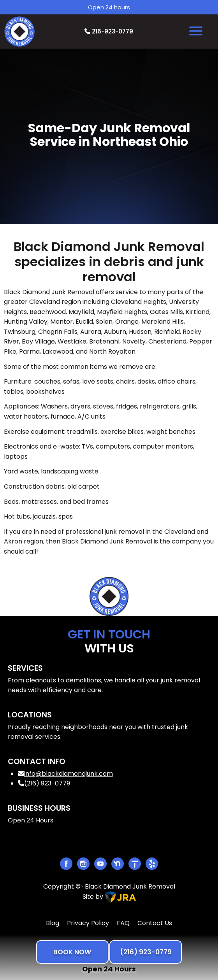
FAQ (123, 923)
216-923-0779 (109, 31)
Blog (53, 923)
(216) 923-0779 (44, 783)
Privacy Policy (88, 923)
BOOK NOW (72, 952)
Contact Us (155, 923)
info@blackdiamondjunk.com (65, 774)
